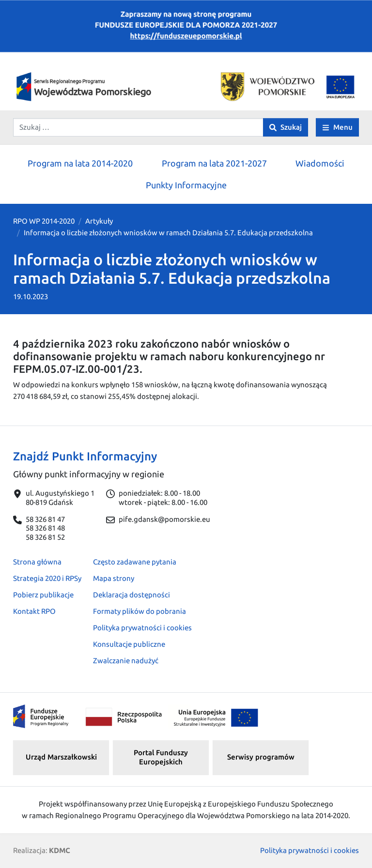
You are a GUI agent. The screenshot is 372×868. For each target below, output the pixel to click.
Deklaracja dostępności (132, 595)
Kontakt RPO (34, 611)
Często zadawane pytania (135, 562)
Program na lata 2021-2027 (214, 163)
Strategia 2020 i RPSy (47, 578)
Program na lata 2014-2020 (80, 163)
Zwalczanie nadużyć (126, 661)
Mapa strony (114, 578)
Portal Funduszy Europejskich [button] (161, 757)
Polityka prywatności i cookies (142, 628)
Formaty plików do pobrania (139, 611)
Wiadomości (320, 163)
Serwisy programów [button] (261, 757)
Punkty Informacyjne (186, 185)
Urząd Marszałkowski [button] (61, 757)
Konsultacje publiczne (129, 644)
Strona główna (37, 562)
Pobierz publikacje (43, 595)
